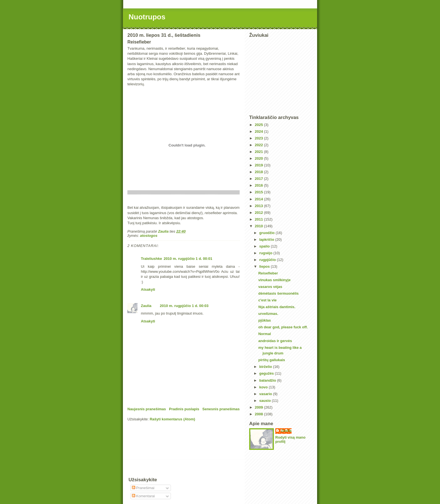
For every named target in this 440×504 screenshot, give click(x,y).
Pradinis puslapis (184, 409)
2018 (259, 172)
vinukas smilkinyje (274, 280)
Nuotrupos (147, 17)
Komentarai (143, 496)
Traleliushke (151, 259)
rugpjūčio (268, 260)
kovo (264, 387)
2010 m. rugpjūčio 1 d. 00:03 (184, 306)
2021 (259, 152)
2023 (259, 138)
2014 (259, 199)
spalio (265, 246)
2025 (259, 125)
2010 (259, 226)
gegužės (267, 373)
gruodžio (268, 233)
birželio (266, 367)
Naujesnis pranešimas (147, 409)
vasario (266, 394)
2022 (259, 145)
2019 (259, 165)
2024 (259, 131)
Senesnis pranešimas (221, 409)
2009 (259, 407)
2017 (259, 179)
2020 (259, 158)
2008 (259, 414)
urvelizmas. (268, 314)
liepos (265, 266)
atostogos (149, 236)
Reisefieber (268, 273)
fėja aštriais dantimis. (277, 307)
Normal (264, 334)
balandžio (268, 380)
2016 (259, 185)
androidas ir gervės (275, 341)
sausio (266, 401)
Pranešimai (143, 488)
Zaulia (146, 306)
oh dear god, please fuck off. (283, 327)
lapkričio (267, 240)
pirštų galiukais (271, 360)
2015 (259, 192)
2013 (259, 206)
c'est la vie (267, 300)
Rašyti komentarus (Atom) (172, 419)
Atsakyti (148, 289)
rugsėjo (266, 253)
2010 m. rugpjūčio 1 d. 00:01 (188, 259)
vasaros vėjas (270, 287)
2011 (259, 219)
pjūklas (264, 320)
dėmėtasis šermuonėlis (278, 293)
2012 (259, 213)
